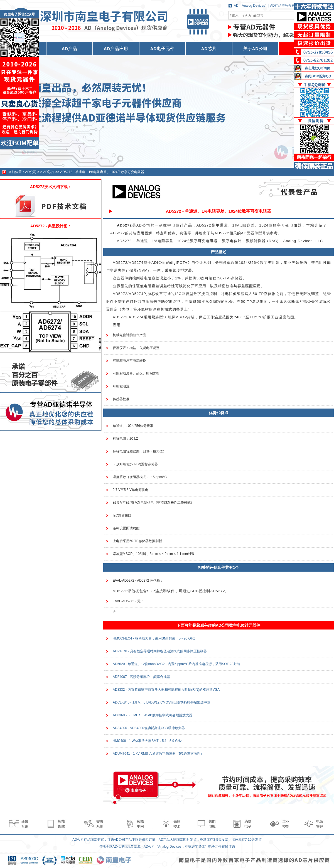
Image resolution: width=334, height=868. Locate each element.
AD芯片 (209, 49)
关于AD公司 (256, 49)
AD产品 (70, 49)
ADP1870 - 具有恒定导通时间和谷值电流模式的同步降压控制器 (160, 651)
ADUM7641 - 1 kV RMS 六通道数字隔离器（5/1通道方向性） (158, 754)
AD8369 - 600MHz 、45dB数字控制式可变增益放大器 (153, 715)
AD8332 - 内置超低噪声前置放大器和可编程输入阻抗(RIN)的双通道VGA (166, 690)
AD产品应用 (116, 49)
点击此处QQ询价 (317, 68)
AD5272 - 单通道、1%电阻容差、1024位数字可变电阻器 (102, 172)
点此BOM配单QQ (318, 76)
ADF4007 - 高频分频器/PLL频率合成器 (141, 677)
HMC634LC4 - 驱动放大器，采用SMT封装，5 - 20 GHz (154, 638)
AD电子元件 (163, 49)
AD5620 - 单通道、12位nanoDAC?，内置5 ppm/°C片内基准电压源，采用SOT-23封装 (176, 664)
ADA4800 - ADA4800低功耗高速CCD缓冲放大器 (149, 728)
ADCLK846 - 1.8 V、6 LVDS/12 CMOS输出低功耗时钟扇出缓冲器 (162, 702)
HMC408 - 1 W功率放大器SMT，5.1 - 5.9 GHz (147, 741)
